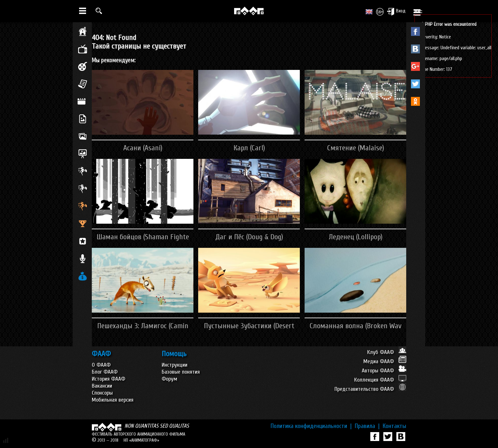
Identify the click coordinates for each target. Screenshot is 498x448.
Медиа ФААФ (385, 361)
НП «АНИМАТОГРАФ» (141, 440)
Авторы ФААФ (384, 371)
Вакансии (102, 386)
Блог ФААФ (105, 372)
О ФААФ (101, 365)
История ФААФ (108, 379)
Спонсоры (102, 393)
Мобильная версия (113, 400)
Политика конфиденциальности (311, 426)
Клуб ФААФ (387, 352)
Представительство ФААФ (370, 389)
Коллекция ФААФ (380, 380)
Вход (396, 11)
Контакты (394, 426)
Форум (169, 379)
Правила (367, 426)
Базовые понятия (181, 372)
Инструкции (175, 365)
